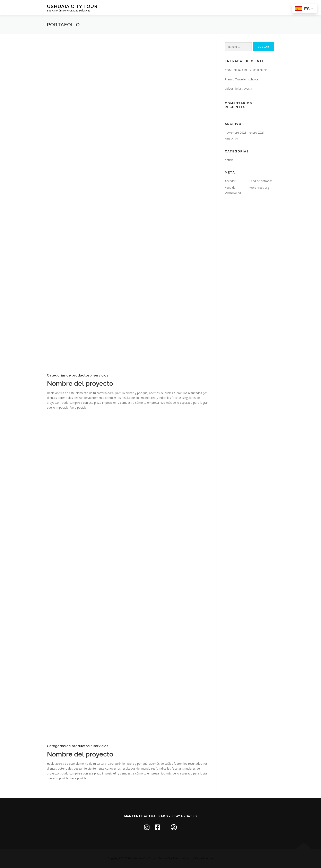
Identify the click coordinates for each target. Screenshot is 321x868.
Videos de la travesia (238, 88)
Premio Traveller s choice (242, 79)
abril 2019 (231, 139)
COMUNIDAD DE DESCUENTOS (246, 70)
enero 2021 (257, 132)
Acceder (230, 181)
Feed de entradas (261, 181)
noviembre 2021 (236, 132)
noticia (229, 160)
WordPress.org (259, 188)
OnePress (173, 858)
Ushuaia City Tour (72, 6)
